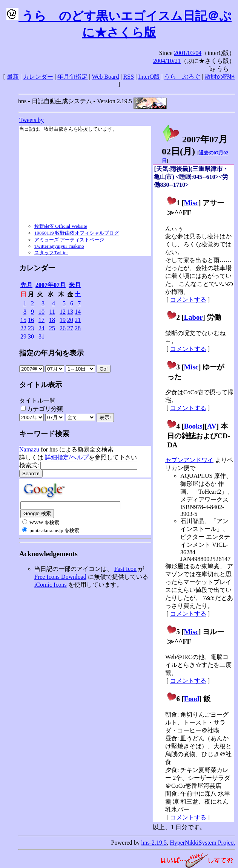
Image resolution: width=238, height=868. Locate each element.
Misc (191, 203)
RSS (129, 77)
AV (212, 426)
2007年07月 (51, 285)
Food (192, 699)
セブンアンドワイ (189, 460)
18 (52, 320)
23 (31, 328)
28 (78, 328)
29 (23, 336)
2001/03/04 (188, 53)
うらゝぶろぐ (182, 77)
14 (78, 312)
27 (70, 328)
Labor (193, 317)
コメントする (188, 300)
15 (23, 320)
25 (52, 328)
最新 (13, 77)
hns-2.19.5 (154, 843)
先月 (26, 285)
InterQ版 (149, 77)
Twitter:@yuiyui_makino (59, 246)
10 (41, 312)
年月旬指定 (72, 77)
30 (31, 336)
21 (78, 320)
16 (31, 320)
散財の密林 (220, 77)
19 (63, 320)
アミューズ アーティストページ (69, 240)
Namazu (29, 449)
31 (41, 336)
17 (41, 320)
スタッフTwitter (51, 252)
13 (70, 312)
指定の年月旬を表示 (51, 353)
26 (63, 328)
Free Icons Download (60, 577)
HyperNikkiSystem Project (202, 843)
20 (70, 320)
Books (193, 426)
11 (52, 312)
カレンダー (38, 77)
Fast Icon (125, 569)
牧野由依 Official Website (61, 226)
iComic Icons (51, 585)
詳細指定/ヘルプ (67, 457)
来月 (75, 285)
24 (41, 328)
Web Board (105, 77)
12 (63, 312)
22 (23, 328)
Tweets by (31, 120)
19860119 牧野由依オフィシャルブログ (77, 233)
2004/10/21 (167, 61)
